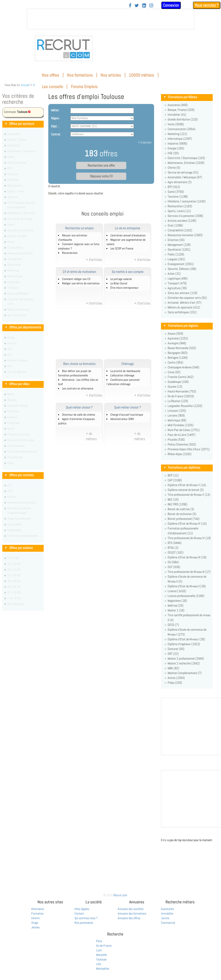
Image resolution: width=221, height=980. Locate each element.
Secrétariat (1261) (179, 249)
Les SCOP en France (122, 249)
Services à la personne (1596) (185, 216)
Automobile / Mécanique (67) (185, 177)
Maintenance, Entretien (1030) (186, 163)
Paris (99, 941)
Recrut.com (120, 895)
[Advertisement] (108, 336)
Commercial (168, 923)
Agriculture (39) (177, 288)
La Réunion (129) (178, 401)
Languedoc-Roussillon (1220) (185, 406)
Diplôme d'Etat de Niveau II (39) (187, 586)
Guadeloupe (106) (178, 382)
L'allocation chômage (122, 375)
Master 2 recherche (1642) (184, 663)
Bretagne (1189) (178, 358)
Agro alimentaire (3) (180, 182)
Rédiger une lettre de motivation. (81, 283)
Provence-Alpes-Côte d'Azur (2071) (189, 449)
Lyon (99, 950)
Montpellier (103, 969)
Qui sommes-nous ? (86, 918)
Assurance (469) (178, 105)
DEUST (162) (176, 552)
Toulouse (101, 959)
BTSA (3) (173, 548)
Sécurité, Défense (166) (182, 269)
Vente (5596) (176, 124)
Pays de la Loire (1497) (182, 435)
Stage (35, 923)
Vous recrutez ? (207, 5)
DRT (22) (173, 654)
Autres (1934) (176, 678)
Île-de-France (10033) (181, 396)
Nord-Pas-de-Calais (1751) (184, 430)
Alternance (38, 909)
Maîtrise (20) (176, 605)
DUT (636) (174, 567)
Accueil (25, 85)
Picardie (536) (176, 440)
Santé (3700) (176, 192)
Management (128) (179, 245)
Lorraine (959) (176, 415)
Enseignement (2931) (181, 264)
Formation (37, 913)
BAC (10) (173, 499)
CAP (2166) (175, 480)
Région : (56, 118)
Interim (36, 918)
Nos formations (80, 75)
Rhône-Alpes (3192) (180, 454)
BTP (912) (174, 187)
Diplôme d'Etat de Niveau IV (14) (187, 524)
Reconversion (70, 253)
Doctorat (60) (176, 649)
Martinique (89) (177, 420)
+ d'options (145, 142)
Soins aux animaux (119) (182, 293)
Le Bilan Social (119, 283)
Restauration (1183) (180, 206)
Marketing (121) (177, 134)
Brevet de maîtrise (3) (181, 509)
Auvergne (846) (177, 343)
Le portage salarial (121, 279)
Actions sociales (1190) (182, 221)
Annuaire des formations (132, 913)
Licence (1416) (177, 591)
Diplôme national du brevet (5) (186, 490)
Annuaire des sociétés (131, 909)
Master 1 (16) (176, 610)
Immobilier (167, 913)
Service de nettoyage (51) (183, 172)
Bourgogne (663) (178, 353)
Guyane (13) (175, 386)
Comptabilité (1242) (180, 230)
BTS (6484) (175, 543)
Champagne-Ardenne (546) (184, 367)
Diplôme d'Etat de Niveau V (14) (187, 485)
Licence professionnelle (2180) (186, 596)
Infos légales (82, 909)
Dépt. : (55, 126)
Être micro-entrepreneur (124, 288)
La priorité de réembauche (125, 371)
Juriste (165, 918)
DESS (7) (173, 625)
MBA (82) (173, 668)
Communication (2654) (182, 129)
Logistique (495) (178, 278)
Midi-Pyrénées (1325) (181, 425)
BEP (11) (173, 475)
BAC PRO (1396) (178, 504)
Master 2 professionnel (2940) (186, 658)
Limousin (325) (177, 411)
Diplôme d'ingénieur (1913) (184, 644)
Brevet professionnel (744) (184, 519)
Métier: (55, 110)
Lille (99, 964)
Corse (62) (174, 372)
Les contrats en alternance (78, 389)
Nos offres (50, 75)
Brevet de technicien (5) (182, 514)
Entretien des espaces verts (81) (187, 298)
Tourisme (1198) (178, 196)
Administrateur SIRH (122, 419)
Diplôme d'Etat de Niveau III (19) (187, 557)
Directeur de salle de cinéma (79, 415)
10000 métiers (141, 75)
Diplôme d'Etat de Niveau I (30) (186, 639)
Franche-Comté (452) (181, 377)
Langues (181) (176, 259)
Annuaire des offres (129, 918)
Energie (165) (176, 148)
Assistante (167, 909)
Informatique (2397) (180, 139)
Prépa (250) (175, 683)
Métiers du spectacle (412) (184, 307)
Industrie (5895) (178, 143)
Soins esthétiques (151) (182, 312)
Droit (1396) (175, 225)
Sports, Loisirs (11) (179, 211)
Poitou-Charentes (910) (182, 444)
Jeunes (35, 927)
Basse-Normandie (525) (182, 348)
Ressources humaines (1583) (185, 235)
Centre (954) (175, 362)
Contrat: (56, 134)
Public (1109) (176, 254)
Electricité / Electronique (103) (186, 158)
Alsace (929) (175, 333)
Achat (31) (174, 274)
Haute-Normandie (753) (182, 391)
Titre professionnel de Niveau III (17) (189, 572)
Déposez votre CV (101, 176)
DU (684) (173, 562)
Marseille (101, 955)
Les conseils (52, 87)
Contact (79, 913)
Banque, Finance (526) (181, 110)
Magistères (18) (177, 601)
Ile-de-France (104, 946)
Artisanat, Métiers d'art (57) (185, 302)
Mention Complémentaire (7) (185, 673)
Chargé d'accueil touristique (127, 415)
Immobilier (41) (177, 115)
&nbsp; (111, 19)
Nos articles (111, 75)
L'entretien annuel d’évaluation (128, 235)
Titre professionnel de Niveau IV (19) (189, 538)
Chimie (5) (174, 168)
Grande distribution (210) (183, 119)
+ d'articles (94, 260)
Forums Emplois (84, 87)
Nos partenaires (84, 923)
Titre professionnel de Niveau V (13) (189, 495)
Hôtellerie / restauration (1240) (187, 201)
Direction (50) (176, 240)
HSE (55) (173, 153)
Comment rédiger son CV (76, 279)
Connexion (171, 5)
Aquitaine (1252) (178, 338)
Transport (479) (177, 283)
